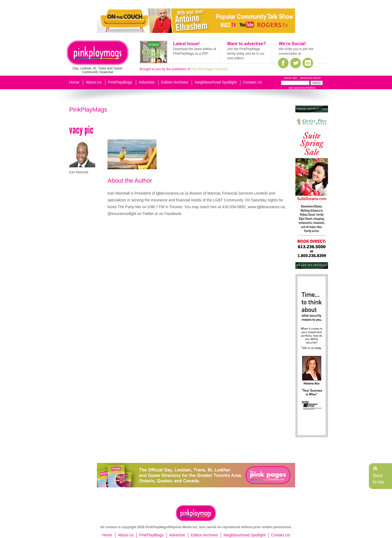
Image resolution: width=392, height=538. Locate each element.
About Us (94, 82)
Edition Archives (175, 82)
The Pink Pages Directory (210, 69)
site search (295, 88)
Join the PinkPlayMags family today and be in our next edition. (246, 54)
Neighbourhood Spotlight (216, 82)
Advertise (147, 82)
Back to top (378, 479)
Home (74, 82)
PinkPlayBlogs (120, 82)
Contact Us (252, 82)
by (309, 88)
